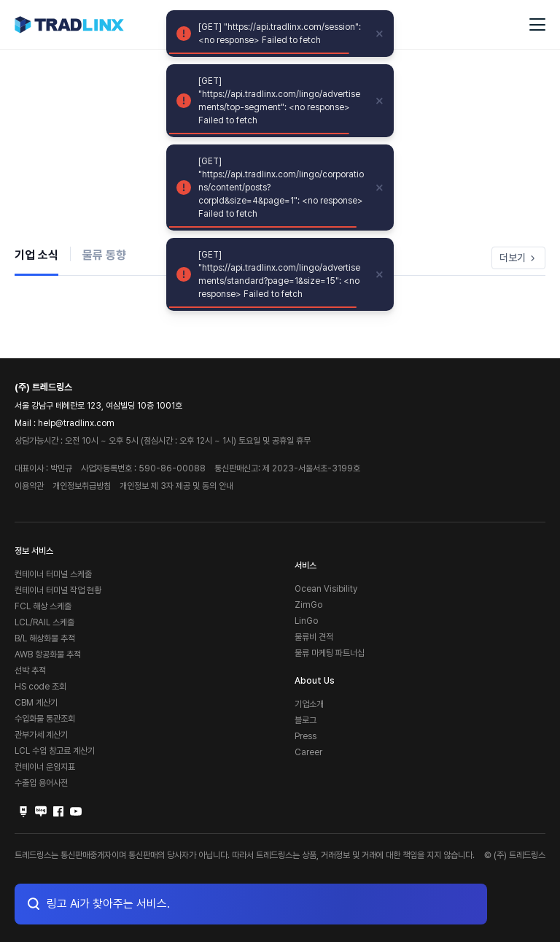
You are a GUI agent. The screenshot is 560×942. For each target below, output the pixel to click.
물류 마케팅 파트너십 (330, 653)
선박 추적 (30, 671)
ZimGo (308, 605)
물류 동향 (104, 255)
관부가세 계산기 (41, 735)
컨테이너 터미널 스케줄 (53, 574)
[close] (380, 34)
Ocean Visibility (326, 589)
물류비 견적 (314, 637)
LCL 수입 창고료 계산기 (55, 751)
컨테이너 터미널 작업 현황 (58, 590)
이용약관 (29, 486)
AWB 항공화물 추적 (48, 655)
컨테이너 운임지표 (45, 767)
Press (306, 736)
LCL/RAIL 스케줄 (44, 622)
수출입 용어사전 (41, 783)
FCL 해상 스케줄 (43, 606)
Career (308, 752)
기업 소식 (36, 255)
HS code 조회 (40, 687)
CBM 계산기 (36, 703)
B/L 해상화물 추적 (45, 638)
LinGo (306, 621)
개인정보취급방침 (82, 486)
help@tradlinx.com (76, 423)
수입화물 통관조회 (45, 719)
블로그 (306, 720)
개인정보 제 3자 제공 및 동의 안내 (176, 486)
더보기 (518, 258)
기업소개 (309, 704)
